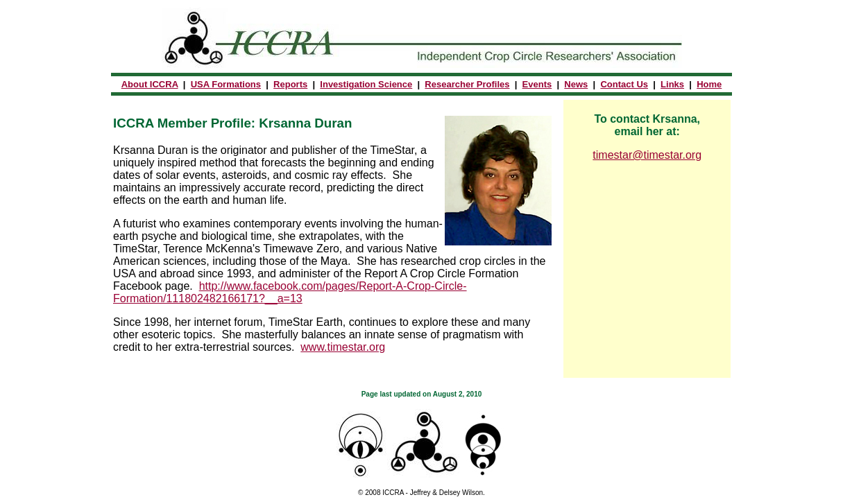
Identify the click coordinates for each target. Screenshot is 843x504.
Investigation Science (366, 84)
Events (537, 84)
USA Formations (226, 84)
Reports (290, 84)
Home (709, 84)
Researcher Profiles (467, 84)
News (576, 84)
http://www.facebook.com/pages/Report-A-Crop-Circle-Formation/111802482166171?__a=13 (290, 292)
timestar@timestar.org (647, 155)
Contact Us (624, 84)
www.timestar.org (343, 347)
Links (672, 84)
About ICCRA (150, 84)
